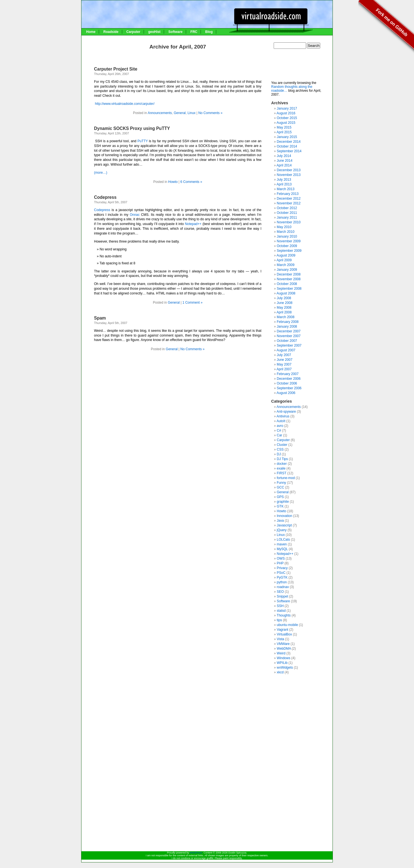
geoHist (154, 32)
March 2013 (286, 189)
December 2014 (289, 142)
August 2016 (286, 113)
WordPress (196, 853)
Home (91, 32)
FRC (194, 32)
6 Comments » (191, 182)
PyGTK (282, 577)
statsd (281, 611)
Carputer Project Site (116, 69)
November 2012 (289, 203)
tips (279, 620)
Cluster (282, 445)
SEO (280, 592)
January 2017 (287, 108)
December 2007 (289, 331)
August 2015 (286, 123)
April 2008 (284, 312)
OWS (281, 558)
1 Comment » (192, 303)
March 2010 (286, 232)
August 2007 (286, 350)
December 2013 (289, 170)
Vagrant (282, 630)
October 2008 (287, 284)
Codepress (105, 197)
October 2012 (287, 208)
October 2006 (287, 383)
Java (280, 521)
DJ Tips (282, 459)
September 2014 (289, 151)
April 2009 (284, 260)
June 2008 (285, 303)
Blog (209, 32)
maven (282, 544)
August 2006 (286, 393)
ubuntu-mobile (287, 625)
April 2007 (284, 369)
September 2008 (289, 289)
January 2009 (287, 270)
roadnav (283, 587)
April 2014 (284, 165)
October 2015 (287, 118)
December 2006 (289, 379)
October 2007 (287, 341)
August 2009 (286, 255)
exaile (281, 468)
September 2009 (289, 251)
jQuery (282, 530)
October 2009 (287, 246)
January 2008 (287, 327)
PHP (280, 563)
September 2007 (289, 345)
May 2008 (284, 308)
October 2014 (287, 146)
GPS (280, 497)
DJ (279, 454)
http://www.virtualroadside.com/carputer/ (124, 104)
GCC (281, 487)
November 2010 (289, 222)
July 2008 (284, 298)
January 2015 (287, 137)
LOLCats (283, 540)
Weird (281, 653)
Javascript (284, 525)
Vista (280, 639)
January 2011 (287, 217)
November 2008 (289, 279)
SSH (280, 606)
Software (176, 32)
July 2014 (284, 156)
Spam (100, 318)
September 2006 (289, 388)
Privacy (282, 568)
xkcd (280, 672)
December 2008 (289, 274)
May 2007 (284, 364)
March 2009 (286, 265)
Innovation (284, 516)
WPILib (282, 663)
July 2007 (284, 355)
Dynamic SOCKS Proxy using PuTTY (132, 128)
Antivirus (283, 416)
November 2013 (289, 175)
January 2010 (287, 236)
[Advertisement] (299, 67)
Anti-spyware (286, 412)
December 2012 (289, 199)
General (180, 113)
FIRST (281, 473)
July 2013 (284, 180)
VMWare (283, 644)
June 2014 (285, 161)
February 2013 (288, 194)
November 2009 (289, 241)
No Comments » (210, 113)
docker (282, 464)
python (282, 582)
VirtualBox (284, 634)
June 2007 (285, 360)
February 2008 (288, 322)
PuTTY (143, 141)
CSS (280, 449)
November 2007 (289, 336)
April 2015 (284, 132)
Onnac (135, 215)
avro (280, 426)
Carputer (133, 32)
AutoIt (281, 421)
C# (279, 431)
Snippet (282, 596)
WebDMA (284, 649)
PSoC (281, 573)
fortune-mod (286, 478)
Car (279, 435)
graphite (283, 502)
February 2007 (288, 374)
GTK (280, 506)
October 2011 (287, 213)
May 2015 (284, 127)
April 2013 (284, 184)
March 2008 (286, 317)
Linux (192, 113)
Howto (173, 182)
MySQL (282, 549)
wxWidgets (285, 668)
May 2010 (284, 227)
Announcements (160, 113)
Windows (284, 658)
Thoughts (284, 615)
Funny (281, 483)
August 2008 (286, 293)
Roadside (111, 32)
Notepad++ (194, 224)
